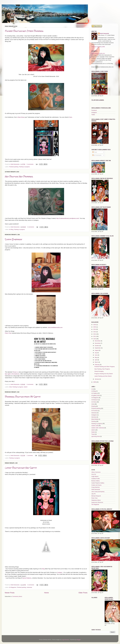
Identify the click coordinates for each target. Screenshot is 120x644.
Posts (95, 152)
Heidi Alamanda (104, 33)
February (97, 365)
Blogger (79, 640)
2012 (95, 334)
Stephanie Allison (96, 500)
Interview (94, 417)
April (96, 360)
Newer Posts (10, 593)
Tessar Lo (15, 372)
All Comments (97, 155)
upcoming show (96, 436)
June (96, 355)
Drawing (94, 406)
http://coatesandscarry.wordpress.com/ (68, 218)
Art (92, 389)
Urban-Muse (21, 117)
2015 (95, 327)
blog (44, 569)
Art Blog (11, 229)
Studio (93, 432)
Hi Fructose (95, 411)
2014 (95, 329)
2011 (95, 336)
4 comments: (31, 585)
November (98, 343)
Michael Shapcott (96, 496)
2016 (95, 325)
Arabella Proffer (96, 479)
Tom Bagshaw (95, 504)
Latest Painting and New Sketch (21, 468)
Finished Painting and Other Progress (24, 31)
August (97, 350)
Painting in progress (24, 167)
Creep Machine (96, 487)
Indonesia (29, 587)
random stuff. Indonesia (98, 428)
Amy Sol (94, 474)
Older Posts (83, 593)
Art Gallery (94, 393)
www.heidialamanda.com (55, 327)
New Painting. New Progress (19, 177)
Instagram (94, 112)
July (96, 353)
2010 (95, 339)
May (96, 357)
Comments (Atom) (17, 596)
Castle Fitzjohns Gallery (98, 483)
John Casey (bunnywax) (98, 492)
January (97, 379)
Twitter (93, 115)
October (97, 346)
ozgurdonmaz (65, 640)
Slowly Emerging (13, 239)
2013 (95, 332)
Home (46, 593)
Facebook (94, 110)
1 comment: (30, 455)
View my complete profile (98, 47)
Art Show (94, 402)
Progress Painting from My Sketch (23, 397)
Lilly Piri (94, 494)
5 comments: (30, 164)
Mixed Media (95, 419)
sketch (26, 387)
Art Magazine (13, 587)
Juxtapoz (60, 572)
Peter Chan (8, 333)
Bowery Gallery (96, 481)
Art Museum (95, 400)
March (97, 362)
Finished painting (14, 167)
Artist (10, 387)
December (98, 341)
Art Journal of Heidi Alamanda (24, 9)
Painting (94, 421)
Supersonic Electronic (97, 502)
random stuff (95, 426)
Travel (93, 434)
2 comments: (31, 227)
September (98, 348)
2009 (95, 382)
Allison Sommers (96, 472)
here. (71, 117)
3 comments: (30, 384)
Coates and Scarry (96, 485)
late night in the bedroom (12, 374)
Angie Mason (95, 476)
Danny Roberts (27, 578)
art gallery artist (96, 395)
